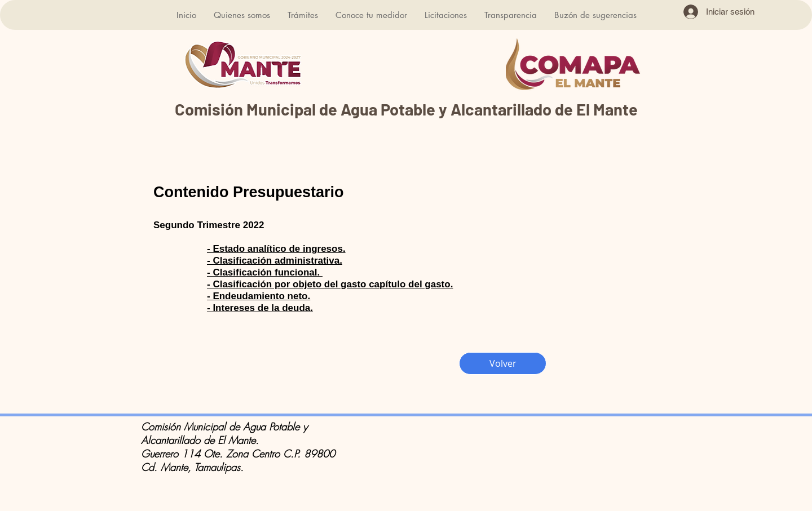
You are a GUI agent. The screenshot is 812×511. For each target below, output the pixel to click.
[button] (242, 15)
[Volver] (503, 363)
